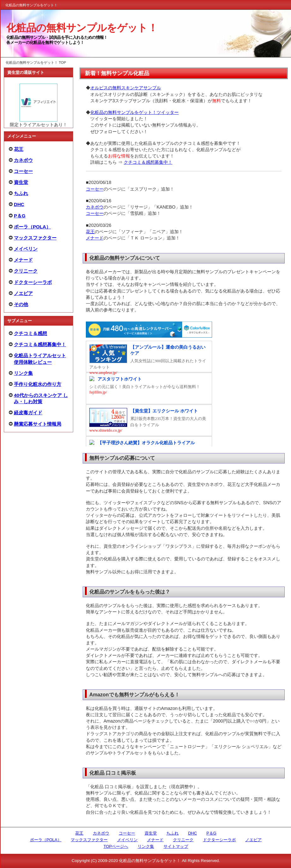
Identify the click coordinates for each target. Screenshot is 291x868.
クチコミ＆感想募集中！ (40, 344)
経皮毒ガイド (28, 413)
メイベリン (26, 249)
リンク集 (23, 373)
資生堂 (21, 182)
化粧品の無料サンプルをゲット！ (82, 28)
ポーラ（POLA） (32, 227)
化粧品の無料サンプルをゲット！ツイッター (134, 112)
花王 (19, 149)
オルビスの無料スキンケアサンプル (126, 88)
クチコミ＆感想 (30, 333)
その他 (21, 304)
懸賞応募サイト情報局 (38, 424)
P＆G (20, 216)
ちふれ (21, 193)
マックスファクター (35, 238)
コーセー (23, 171)
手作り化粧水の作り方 (38, 384)
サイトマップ (176, 846)
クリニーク (26, 271)
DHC (19, 204)
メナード (23, 260)
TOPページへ (116, 846)
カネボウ (23, 160)
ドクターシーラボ (33, 282)
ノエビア (23, 293)
